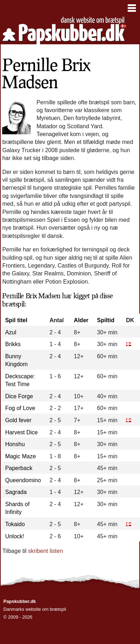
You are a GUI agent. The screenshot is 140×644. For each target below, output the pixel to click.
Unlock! (14, 536)
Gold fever (18, 420)
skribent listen (46, 551)
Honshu (15, 444)
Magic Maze (20, 456)
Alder (81, 320)
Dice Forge (19, 396)
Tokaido (15, 524)
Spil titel (16, 320)
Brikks (13, 344)
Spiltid (106, 320)
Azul (11, 332)
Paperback (19, 468)
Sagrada (16, 492)
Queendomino (23, 480)
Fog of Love (20, 408)
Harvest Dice (21, 432)
